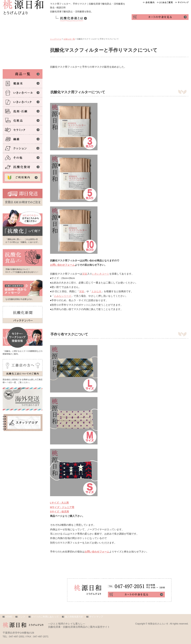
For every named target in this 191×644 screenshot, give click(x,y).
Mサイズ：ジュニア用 (62, 507)
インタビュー (154, 30)
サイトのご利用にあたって (45, 617)
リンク (22, 617)
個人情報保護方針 (74, 617)
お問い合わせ (177, 30)
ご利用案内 (85, 30)
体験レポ (131, 30)
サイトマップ (96, 617)
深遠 (85, 274)
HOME (9, 617)
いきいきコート (101, 274)
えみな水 (96, 291)
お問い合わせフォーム (62, 265)
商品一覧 (62, 30)
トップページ (56, 39)
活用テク (108, 30)
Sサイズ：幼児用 (60, 512)
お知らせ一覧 (69, 39)
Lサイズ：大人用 (59, 503)
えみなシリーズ (62, 296)
